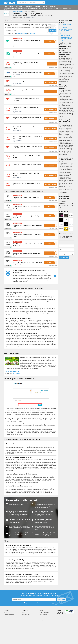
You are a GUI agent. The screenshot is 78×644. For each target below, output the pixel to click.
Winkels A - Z (7, 631)
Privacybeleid (33, 34)
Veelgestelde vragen (26, 633)
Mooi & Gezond (17, 393)
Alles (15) (9, 21)
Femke (56, 49)
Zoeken (43, 3)
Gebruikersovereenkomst (22, 34)
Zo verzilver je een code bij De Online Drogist (66, 35)
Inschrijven (36, 31)
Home (15, 12)
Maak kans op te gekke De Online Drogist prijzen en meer (66, 31)
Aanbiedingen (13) (30, 21)
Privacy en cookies (43, 633)
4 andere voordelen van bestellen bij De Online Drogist (66, 39)
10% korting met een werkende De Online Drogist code (66, 27)
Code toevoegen (64, 258)
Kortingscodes (20, 12)
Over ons (24, 631)
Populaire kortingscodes (9, 633)
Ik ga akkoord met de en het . (22, 34)
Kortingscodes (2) (18, 21)
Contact (23, 635)
